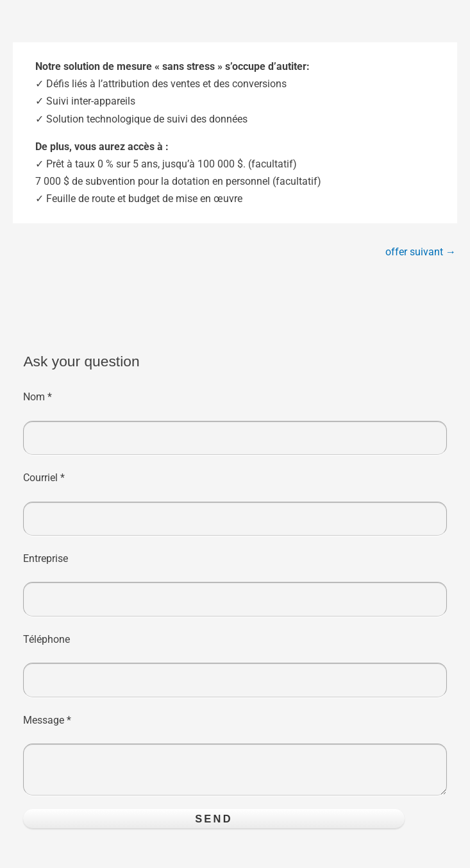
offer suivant (421, 252)
